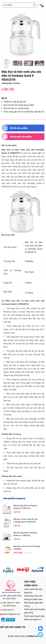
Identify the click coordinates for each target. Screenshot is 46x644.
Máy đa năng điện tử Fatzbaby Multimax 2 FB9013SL (25, 507)
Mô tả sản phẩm (19, 128)
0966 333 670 (8, 610)
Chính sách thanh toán (34, 616)
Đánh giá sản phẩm (21, 137)
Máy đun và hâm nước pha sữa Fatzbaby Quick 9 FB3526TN (26, 521)
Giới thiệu (30, 582)
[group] (23, 35)
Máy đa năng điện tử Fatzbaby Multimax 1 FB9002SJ (25, 534)
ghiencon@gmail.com (11, 614)
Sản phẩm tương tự (14, 498)
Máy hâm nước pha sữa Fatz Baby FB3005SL (27, 548)
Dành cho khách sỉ (33, 619)
